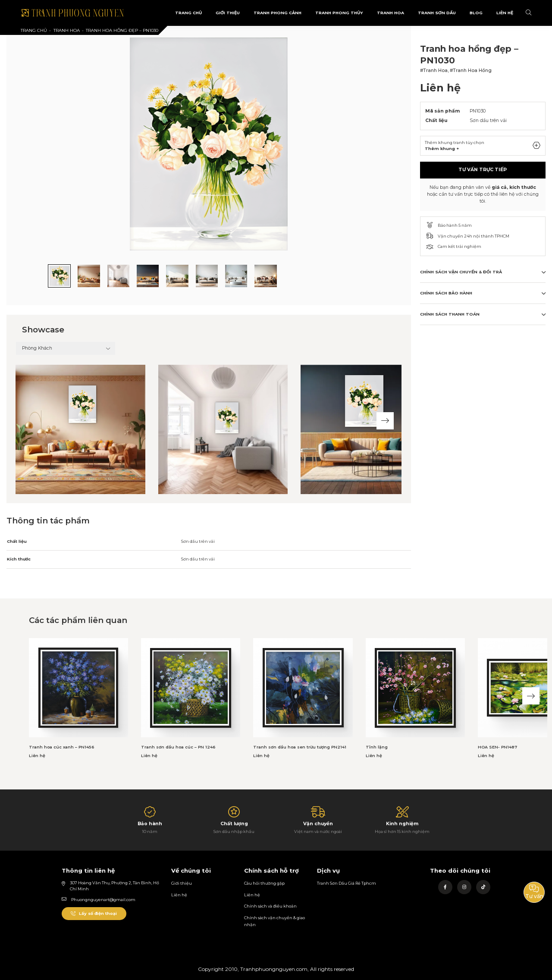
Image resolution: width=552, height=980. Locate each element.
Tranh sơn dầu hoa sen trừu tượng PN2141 (300, 747)
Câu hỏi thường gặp (264, 883)
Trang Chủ (188, 13)
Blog (476, 13)
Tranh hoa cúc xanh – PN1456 (61, 747)
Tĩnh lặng (377, 747)
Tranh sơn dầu (437, 13)
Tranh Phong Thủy (339, 13)
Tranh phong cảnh (278, 13)
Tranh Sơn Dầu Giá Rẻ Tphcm (347, 883)
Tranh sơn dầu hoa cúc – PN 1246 (178, 747)
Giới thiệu (182, 883)
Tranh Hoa (390, 13)
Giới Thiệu (228, 13)
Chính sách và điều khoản (270, 906)
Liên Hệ (505, 13)
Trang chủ (34, 30)
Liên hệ (179, 895)
